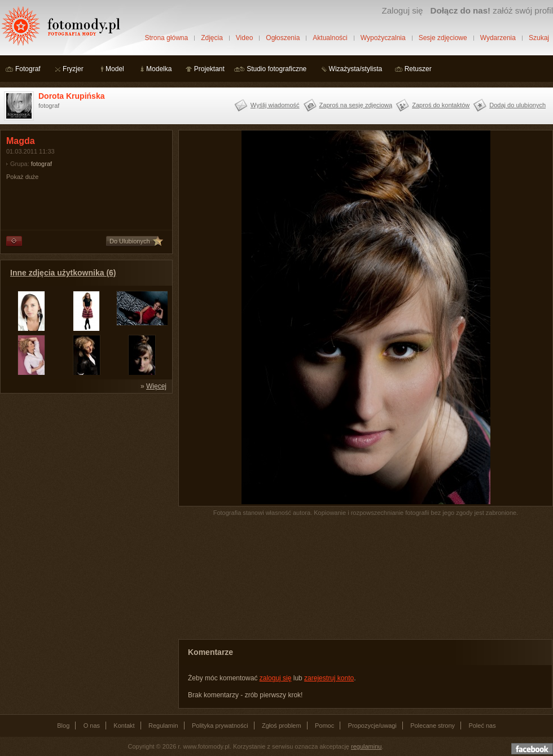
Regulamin (163, 726)
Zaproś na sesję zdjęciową (356, 105)
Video (244, 38)
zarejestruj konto (329, 678)
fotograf (41, 164)
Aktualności (330, 38)
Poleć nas (482, 726)
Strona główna (166, 38)
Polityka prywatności (220, 726)
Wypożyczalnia (383, 38)
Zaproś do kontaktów (441, 105)
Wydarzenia (498, 38)
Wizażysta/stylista (356, 69)
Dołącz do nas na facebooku (532, 749)
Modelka (159, 69)
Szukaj (539, 38)
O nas (92, 726)
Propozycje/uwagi (372, 726)
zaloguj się (276, 678)
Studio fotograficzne (276, 69)
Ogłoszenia (283, 38)
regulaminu (366, 746)
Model (115, 69)
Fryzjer (73, 69)
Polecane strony (433, 726)
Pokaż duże (22, 177)
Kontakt (124, 726)
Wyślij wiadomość (275, 105)
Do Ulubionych (130, 241)
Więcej (156, 386)
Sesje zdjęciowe (443, 38)
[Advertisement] (85, 470)
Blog (63, 726)
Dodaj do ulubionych (517, 105)
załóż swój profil (492, 10)
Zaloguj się (402, 10)
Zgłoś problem (282, 726)
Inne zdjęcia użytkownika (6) (63, 273)
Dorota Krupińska (71, 96)
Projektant (209, 69)
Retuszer (418, 69)
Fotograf (28, 69)
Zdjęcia (212, 38)
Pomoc (324, 726)
